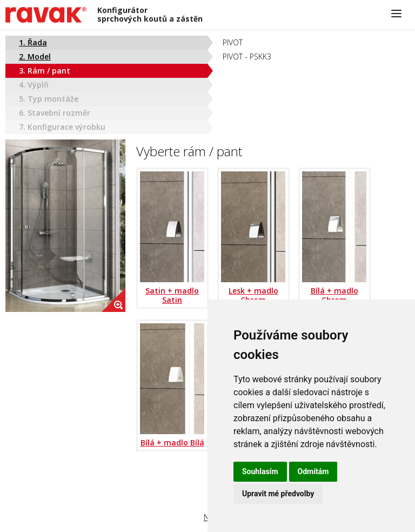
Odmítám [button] (313, 471)
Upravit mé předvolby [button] (278, 494)
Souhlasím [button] (260, 471)
